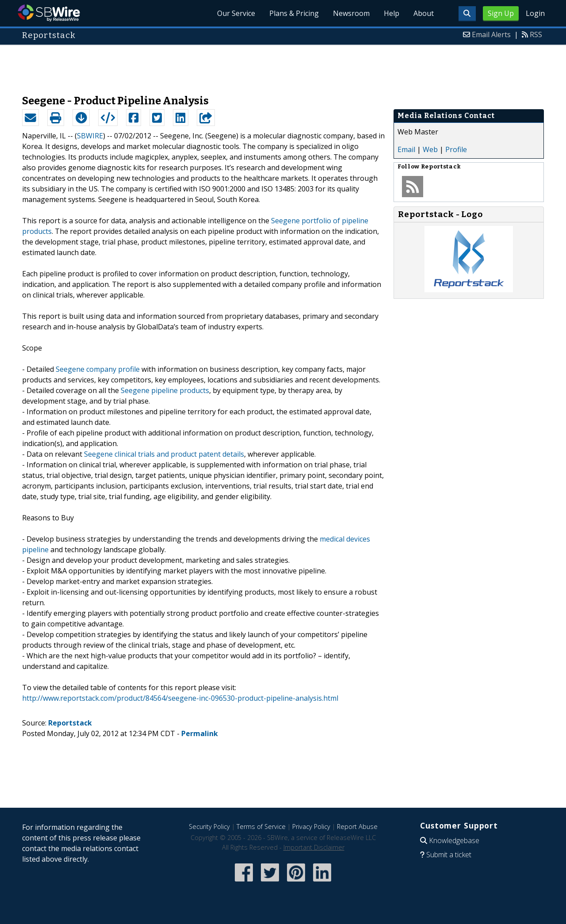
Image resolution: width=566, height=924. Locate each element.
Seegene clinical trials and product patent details (164, 454)
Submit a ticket (449, 855)
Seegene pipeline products (165, 390)
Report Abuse (357, 827)
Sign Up (501, 13)
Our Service (236, 13)
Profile (456, 149)
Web (430, 149)
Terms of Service (261, 827)
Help (392, 13)
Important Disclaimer (314, 847)
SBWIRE (90, 136)
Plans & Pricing (294, 13)
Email (406, 149)
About (424, 13)
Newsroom (351, 13)
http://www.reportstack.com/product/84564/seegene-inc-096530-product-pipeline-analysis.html (180, 698)
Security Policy (209, 827)
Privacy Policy (311, 827)
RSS (536, 34)
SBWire (49, 13)
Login (535, 13)
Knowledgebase (454, 840)
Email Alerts (491, 34)
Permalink (200, 733)
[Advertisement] (283, 65)
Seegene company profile (98, 369)
